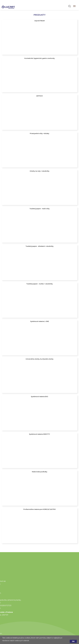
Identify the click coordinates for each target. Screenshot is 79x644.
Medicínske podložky (40, 472)
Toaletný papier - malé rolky (39, 209)
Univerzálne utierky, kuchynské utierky (39, 359)
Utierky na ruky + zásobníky (39, 171)
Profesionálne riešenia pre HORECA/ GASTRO (40, 509)
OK (73, 641)
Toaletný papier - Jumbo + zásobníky (39, 284)
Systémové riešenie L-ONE (40, 321)
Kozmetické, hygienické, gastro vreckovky (40, 58)
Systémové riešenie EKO (39, 397)
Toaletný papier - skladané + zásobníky (39, 246)
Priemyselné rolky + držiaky (39, 133)
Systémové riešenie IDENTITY (39, 434)
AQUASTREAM (40, 21)
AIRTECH (39, 96)
